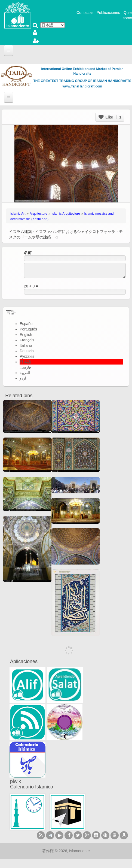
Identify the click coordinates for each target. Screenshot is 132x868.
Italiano (26, 345)
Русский (27, 356)
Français (27, 340)
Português (28, 329)
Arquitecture (39, 214)
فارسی (25, 367)
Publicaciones (108, 13)
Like (110, 117)
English (26, 335)
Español (27, 324)
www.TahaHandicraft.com (82, 86)
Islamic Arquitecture (66, 214)
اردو (23, 378)
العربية (25, 373)
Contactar (85, 13)
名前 (28, 253)
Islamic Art (18, 214)
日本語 (25, 362)
